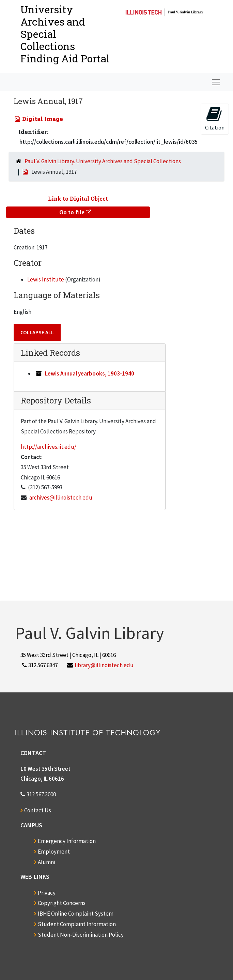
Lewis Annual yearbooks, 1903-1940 (90, 373)
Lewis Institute (46, 279)
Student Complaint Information (77, 924)
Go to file (75, 212)
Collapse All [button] (37, 332)
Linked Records (50, 353)
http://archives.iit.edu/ (49, 447)
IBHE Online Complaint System (76, 914)
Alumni (46, 862)
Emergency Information (67, 841)
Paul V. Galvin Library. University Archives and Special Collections (103, 161)
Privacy (47, 893)
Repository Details (56, 400)
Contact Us (38, 810)
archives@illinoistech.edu (61, 497)
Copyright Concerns (62, 903)
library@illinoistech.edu (104, 665)
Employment (54, 852)
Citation (215, 118)
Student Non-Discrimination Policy (81, 935)
